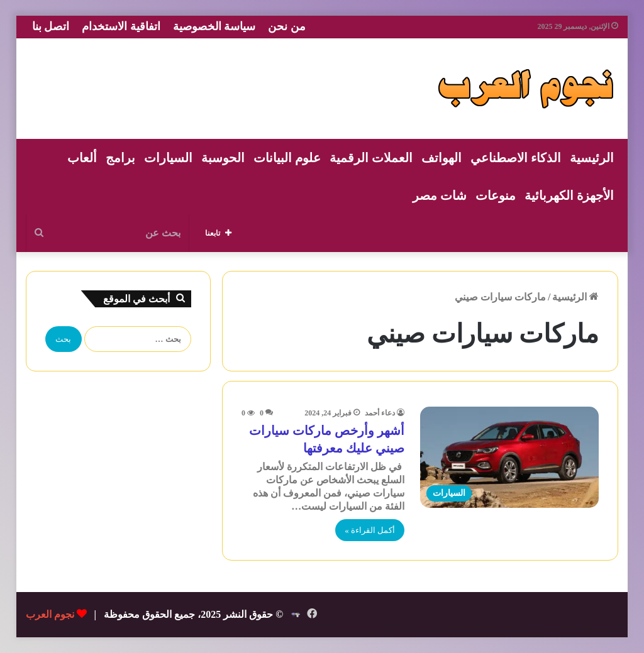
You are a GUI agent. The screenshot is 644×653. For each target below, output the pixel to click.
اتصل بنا (51, 26)
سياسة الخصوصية (214, 26)
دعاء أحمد (380, 413)
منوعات (496, 195)
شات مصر (440, 195)
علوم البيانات (287, 158)
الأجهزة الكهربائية (569, 195)
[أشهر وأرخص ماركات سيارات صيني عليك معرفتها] (509, 457)
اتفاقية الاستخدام (121, 26)
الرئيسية (592, 158)
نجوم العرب (50, 614)
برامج (120, 158)
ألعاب (82, 158)
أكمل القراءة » (370, 530)
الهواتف (441, 158)
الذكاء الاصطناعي (516, 158)
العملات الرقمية (371, 158)
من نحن (287, 26)
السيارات (168, 158)
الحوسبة (223, 158)
